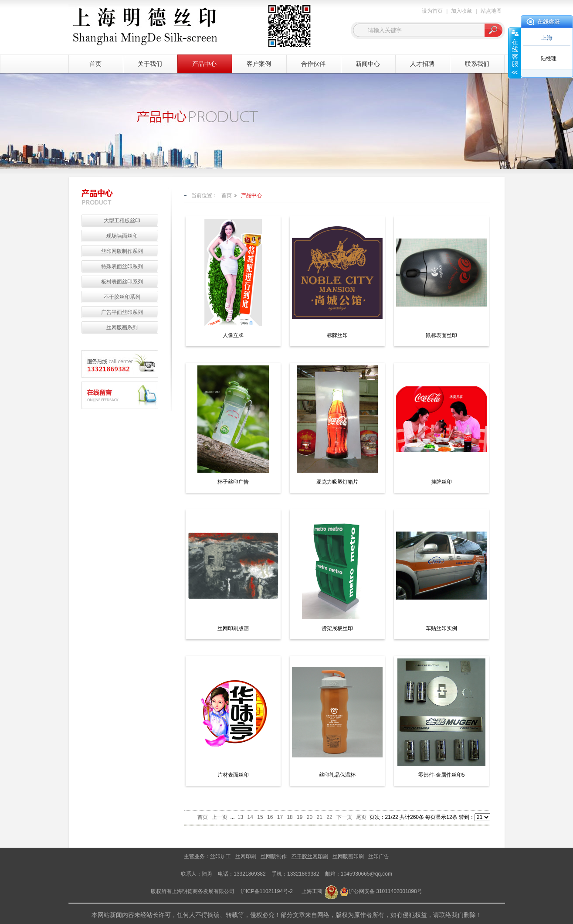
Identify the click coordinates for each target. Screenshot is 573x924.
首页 (95, 64)
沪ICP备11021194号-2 (267, 891)
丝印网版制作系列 (122, 251)
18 (290, 817)
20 (310, 817)
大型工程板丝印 (122, 221)
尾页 (361, 817)
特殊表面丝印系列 (122, 266)
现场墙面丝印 (122, 236)
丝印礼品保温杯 (337, 775)
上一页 (220, 817)
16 (270, 817)
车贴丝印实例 (441, 628)
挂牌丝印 (441, 482)
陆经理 (549, 58)
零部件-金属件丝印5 (442, 775)
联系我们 (477, 64)
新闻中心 (368, 64)
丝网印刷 (246, 856)
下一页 (344, 817)
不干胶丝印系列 (122, 297)
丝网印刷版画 (233, 628)
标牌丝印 (337, 335)
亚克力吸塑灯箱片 (337, 482)
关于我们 (150, 64)
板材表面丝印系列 (122, 282)
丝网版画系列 (122, 327)
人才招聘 (422, 64)
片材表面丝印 (233, 775)
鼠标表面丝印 (441, 335)
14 (250, 817)
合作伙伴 (313, 64)
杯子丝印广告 (233, 482)
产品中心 (204, 64)
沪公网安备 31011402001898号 (385, 891)
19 (300, 817)
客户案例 (259, 64)
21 (320, 817)
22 (329, 817)
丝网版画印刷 (348, 856)
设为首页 (432, 11)
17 (280, 817)
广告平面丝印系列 (122, 312)
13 (240, 817)
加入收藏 (461, 11)
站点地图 (491, 11)
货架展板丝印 (337, 628)
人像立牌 (233, 335)
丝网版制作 (274, 856)
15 (260, 817)
